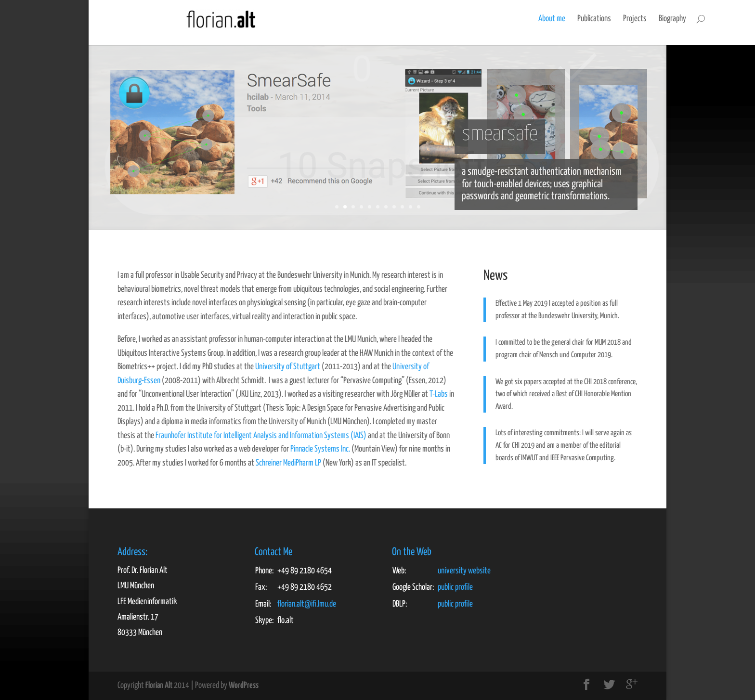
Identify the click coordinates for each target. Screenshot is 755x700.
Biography (605, 19)
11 (419, 207)
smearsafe (500, 134)
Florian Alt (159, 686)
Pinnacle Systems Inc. (320, 449)
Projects (567, 19)
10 (410, 207)
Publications (526, 19)
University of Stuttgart (288, 367)
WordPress (244, 686)
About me (484, 19)
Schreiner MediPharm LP (288, 463)
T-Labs (439, 394)
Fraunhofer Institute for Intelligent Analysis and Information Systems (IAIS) (261, 436)
